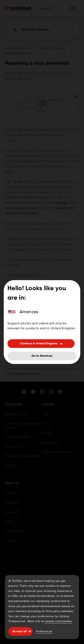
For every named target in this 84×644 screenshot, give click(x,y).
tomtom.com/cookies (58, 621)
